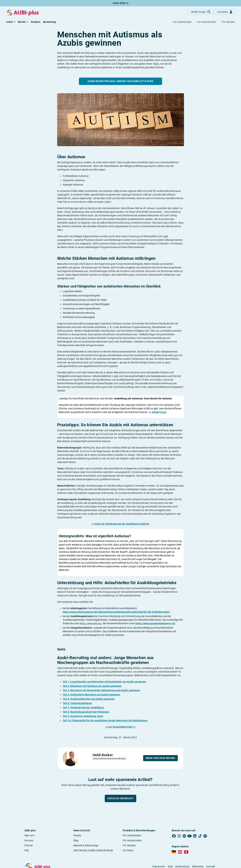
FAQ (27, 850)
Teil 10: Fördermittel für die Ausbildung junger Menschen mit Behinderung (105, 720)
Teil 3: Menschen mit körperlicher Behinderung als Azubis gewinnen (101, 690)
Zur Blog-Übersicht (120, 798)
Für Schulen (129, 845)
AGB (170, 866)
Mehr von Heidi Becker (160, 758)
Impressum (159, 866)
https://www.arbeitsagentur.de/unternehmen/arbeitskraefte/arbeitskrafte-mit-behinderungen (116, 612)
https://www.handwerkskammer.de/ (155, 623)
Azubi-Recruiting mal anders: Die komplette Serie (120, 81)
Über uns (29, 835)
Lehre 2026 (120, 3)
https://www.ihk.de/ (91, 623)
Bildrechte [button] (198, 866)
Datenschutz (182, 866)
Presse (77, 835)
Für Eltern (128, 850)
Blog (76, 840)
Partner (29, 845)
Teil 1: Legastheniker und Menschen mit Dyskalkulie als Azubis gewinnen (104, 682)
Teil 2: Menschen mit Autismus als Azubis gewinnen (92, 686)
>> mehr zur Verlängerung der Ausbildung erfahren (120, 524)
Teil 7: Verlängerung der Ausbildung (83, 708)
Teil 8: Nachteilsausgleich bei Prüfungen (86, 712)
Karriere (29, 840)
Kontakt (211, 866)
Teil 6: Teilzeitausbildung (77, 703)
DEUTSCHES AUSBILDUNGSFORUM (93, 850)
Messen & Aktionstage (86, 845)
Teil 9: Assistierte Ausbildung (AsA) (83, 716)
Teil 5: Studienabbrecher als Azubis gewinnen (89, 699)
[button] (11, 22)
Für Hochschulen (132, 840)
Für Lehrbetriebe (132, 835)
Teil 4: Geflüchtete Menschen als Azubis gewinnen (91, 695)
